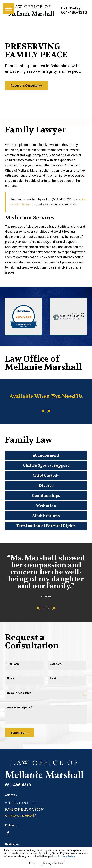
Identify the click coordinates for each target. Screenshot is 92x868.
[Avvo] (17, 833)
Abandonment (46, 455)
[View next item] (49, 411)
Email (53, 678)
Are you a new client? (19, 693)
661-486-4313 (74, 13)
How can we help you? (19, 707)
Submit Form (20, 733)
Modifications (46, 516)
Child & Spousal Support (46, 465)
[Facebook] (8, 833)
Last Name (56, 664)
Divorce (46, 486)
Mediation (46, 506)
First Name (13, 664)
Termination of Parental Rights (46, 526)
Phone (10, 678)
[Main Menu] (9, 9)
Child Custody (46, 475)
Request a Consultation (27, 86)
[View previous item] (43, 411)
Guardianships (46, 496)
